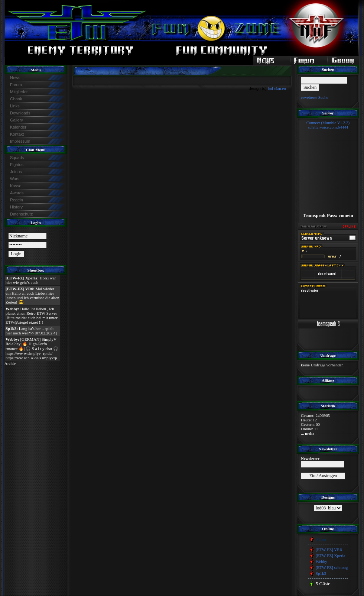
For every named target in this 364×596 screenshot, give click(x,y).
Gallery (17, 120)
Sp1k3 (321, 573)
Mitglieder (19, 92)
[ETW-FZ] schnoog (332, 567)
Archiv (10, 363)
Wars (15, 179)
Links (15, 106)
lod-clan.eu (277, 88)
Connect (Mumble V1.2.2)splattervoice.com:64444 (328, 125)
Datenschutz (21, 214)
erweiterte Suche (315, 97)
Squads (17, 158)
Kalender (18, 127)
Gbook (16, 99)
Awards (17, 193)
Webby (321, 561)
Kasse (16, 186)
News (15, 78)
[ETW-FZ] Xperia (331, 555)
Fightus (17, 165)
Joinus (16, 172)
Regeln (17, 200)
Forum (16, 85)
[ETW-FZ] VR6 (329, 550)
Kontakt (17, 134)
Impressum (20, 141)
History (16, 207)
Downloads (20, 113)
